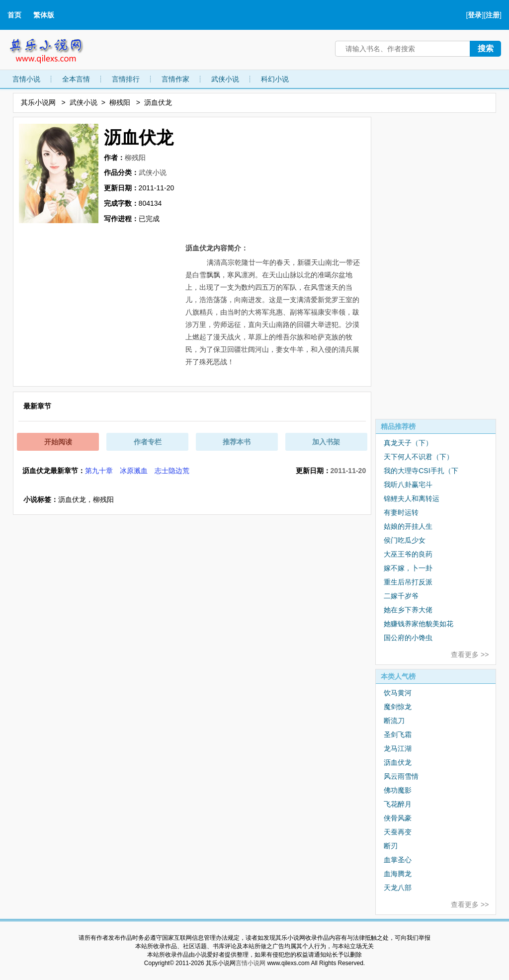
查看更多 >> (470, 654)
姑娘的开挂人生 (408, 526)
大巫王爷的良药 (408, 554)
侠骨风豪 (398, 818)
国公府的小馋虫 (408, 638)
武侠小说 (225, 79)
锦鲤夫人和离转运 (412, 498)
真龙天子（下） (408, 443)
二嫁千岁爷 (401, 596)
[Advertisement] (436, 266)
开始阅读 (58, 442)
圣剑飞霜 (398, 735)
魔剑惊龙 (398, 707)
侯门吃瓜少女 (405, 540)
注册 (493, 15)
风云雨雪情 (401, 776)
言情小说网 (251, 963)
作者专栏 (148, 442)
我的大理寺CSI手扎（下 (421, 471)
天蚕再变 (398, 832)
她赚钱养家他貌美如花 (419, 624)
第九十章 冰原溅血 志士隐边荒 (137, 471)
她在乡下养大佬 (408, 610)
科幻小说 (275, 79)
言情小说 (26, 79)
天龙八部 (398, 888)
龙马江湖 (398, 748)
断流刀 (394, 721)
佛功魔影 (398, 790)
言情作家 (175, 79)
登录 (475, 15)
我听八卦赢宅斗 (408, 485)
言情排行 (126, 79)
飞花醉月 (398, 804)
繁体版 (44, 15)
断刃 (391, 846)
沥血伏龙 (398, 762)
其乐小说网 (53, 48)
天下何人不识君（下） (419, 457)
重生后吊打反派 (408, 582)
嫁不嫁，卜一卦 (408, 568)
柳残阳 (120, 102)
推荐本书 (237, 442)
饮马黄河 (398, 693)
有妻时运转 (401, 512)
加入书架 (326, 442)
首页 (14, 15)
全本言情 (76, 79)
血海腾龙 (398, 874)
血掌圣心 (398, 860)
